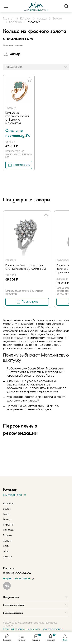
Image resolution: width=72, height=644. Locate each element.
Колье (6, 514)
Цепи (6, 546)
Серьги (7, 541)
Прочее (7, 535)
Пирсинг (8, 525)
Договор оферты (53, 629)
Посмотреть (22, 165)
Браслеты (9, 504)
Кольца (7, 519)
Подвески (9, 530)
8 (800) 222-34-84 (17, 573)
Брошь (7, 509)
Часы (6, 551)
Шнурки (8, 557)
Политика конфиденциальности (22, 629)
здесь (47, 410)
